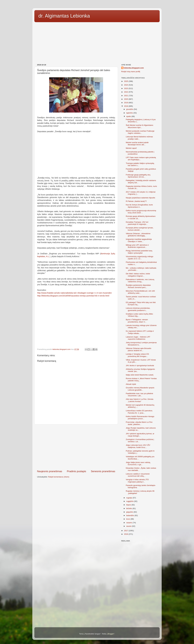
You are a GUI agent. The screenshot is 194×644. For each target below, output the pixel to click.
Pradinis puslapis (76, 471)
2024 (126, 85)
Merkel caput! (131, 148)
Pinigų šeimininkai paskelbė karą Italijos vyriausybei (139, 252)
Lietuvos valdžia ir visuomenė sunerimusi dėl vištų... (138, 475)
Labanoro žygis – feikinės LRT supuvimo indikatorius (138, 338)
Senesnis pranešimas (103, 471)
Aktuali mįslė (131, 384)
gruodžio (130, 109)
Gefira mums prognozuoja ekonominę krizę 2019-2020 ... (141, 212)
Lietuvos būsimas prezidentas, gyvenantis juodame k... (138, 309)
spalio (129, 116)
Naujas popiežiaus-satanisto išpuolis (141, 198)
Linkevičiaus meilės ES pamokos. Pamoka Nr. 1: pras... (139, 412)
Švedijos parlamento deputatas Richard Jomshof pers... (138, 286)
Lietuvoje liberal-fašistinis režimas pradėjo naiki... (139, 138)
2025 (126, 81)
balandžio (130, 515)
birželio (129, 508)
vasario (129, 523)
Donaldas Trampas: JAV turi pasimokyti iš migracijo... (137, 223)
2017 (126, 531)
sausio (129, 526)
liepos (129, 505)
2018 (126, 106)
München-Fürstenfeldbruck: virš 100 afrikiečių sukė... (140, 292)
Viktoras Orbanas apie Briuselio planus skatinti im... (139, 349)
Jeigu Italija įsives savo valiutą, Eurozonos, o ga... (138, 463)
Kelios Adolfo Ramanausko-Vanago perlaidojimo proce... (140, 418)
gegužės (130, 512)
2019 (126, 103)
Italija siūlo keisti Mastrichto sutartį (140, 375)
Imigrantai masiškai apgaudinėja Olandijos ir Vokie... (139, 240)
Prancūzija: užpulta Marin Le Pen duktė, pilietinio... (139, 423)
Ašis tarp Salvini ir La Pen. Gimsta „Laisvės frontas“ (140, 400)
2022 (126, 92)
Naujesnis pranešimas (50, 471)
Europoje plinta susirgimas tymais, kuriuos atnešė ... (140, 229)
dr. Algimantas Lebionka (64, 16)
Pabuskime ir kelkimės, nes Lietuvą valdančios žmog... (140, 281)
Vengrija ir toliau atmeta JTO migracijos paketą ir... (137, 481)
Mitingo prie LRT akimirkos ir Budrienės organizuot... (137, 246)
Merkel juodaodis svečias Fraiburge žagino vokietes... (140, 132)
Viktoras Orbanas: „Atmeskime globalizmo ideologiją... (138, 235)
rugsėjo (129, 498)
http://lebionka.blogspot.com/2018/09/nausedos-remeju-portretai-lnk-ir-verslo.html (73, 296)
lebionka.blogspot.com (134, 68)
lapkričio (130, 113)
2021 (126, 96)
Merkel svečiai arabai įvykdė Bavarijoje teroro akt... (137, 144)
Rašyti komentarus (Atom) (59, 477)
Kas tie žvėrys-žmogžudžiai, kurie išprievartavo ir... (139, 206)
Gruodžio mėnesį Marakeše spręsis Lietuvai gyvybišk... (140, 389)
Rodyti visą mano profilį (131, 72)
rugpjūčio (130, 501)
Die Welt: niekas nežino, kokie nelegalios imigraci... (138, 275)
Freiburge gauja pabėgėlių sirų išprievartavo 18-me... (138, 176)
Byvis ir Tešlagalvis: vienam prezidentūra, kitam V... (137, 321)
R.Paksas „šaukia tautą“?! (136, 201)
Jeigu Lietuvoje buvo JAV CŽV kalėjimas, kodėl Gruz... (138, 446)
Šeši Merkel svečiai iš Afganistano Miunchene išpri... (140, 126)
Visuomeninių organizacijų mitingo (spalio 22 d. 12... (140, 258)
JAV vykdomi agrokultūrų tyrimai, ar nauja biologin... (140, 435)
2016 (126, 534)
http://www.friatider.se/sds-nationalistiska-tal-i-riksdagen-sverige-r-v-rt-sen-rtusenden (75, 293)
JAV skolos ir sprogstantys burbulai (140, 366)
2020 (126, 99)
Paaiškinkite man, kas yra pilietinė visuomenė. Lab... (140, 395)
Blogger (111, 634)
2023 (126, 88)
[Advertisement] (97, 42)
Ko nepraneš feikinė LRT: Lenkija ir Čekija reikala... (140, 332)
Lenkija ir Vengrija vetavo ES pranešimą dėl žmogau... (137, 355)
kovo (128, 519)
